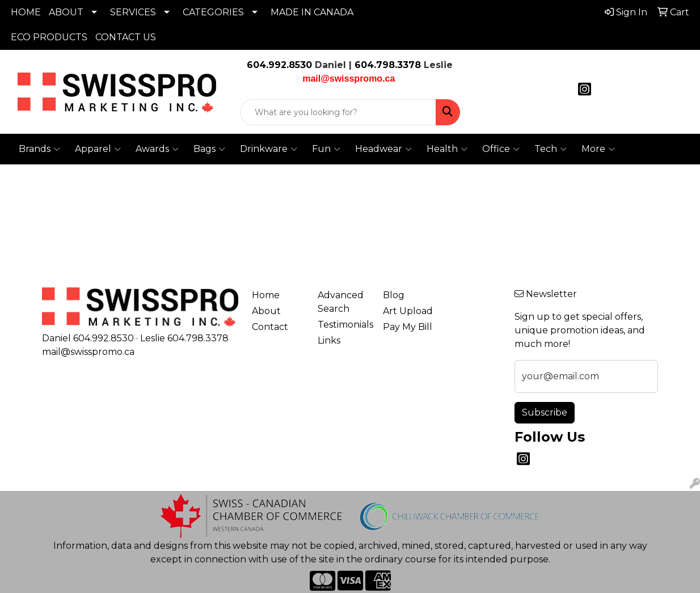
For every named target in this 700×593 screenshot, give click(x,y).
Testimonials (344, 325)
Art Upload (408, 311)
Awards (157, 149)
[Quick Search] (338, 112)
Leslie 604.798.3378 (184, 338)
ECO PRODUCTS (49, 37)
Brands (39, 149)
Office (501, 149)
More (598, 149)
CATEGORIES (213, 12)
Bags (209, 149)
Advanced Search (341, 302)
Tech (551, 149)
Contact (270, 327)
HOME (26, 12)
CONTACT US (126, 37)
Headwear (383, 149)
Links (329, 340)
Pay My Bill (408, 327)
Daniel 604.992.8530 (88, 338)
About (266, 311)
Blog (394, 295)
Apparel (98, 149)
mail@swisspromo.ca (88, 352)
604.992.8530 (279, 65)
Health (447, 149)
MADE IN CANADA (312, 12)
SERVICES (133, 12)
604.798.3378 (386, 65)
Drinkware (269, 149)
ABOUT (66, 12)
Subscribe (545, 412)
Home (266, 295)
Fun (326, 149)
